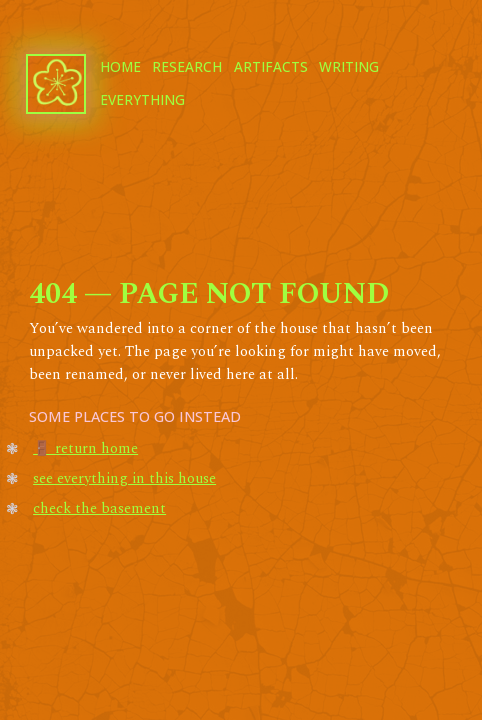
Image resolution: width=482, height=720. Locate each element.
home (120, 67)
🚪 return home (85, 449)
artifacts (271, 67)
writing (349, 67)
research (187, 67)
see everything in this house (124, 479)
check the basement (99, 509)
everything (142, 100)
